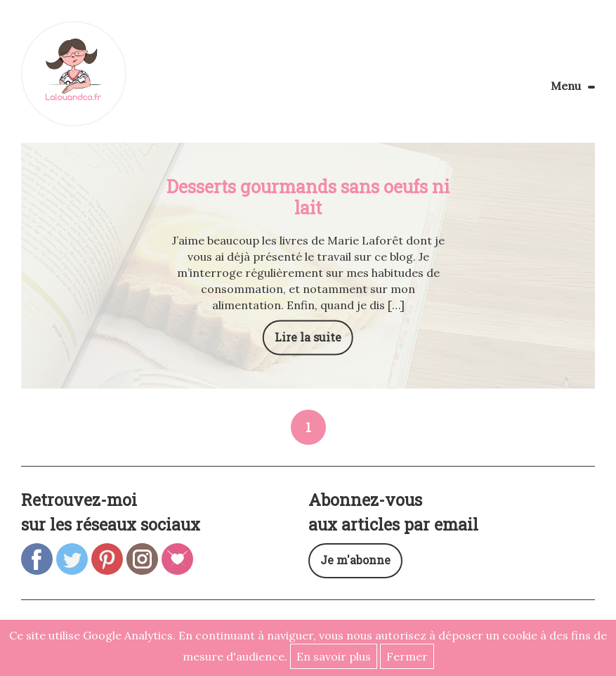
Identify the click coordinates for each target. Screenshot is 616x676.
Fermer (407, 656)
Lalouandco (74, 74)
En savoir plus (334, 656)
